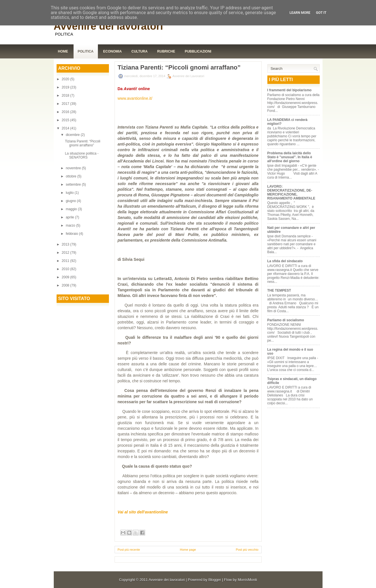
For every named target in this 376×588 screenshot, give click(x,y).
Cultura (140, 51)
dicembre (73, 135)
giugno (71, 201)
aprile (70, 217)
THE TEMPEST (279, 290)
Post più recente (129, 550)
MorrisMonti (247, 580)
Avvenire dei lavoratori (108, 26)
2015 (66, 120)
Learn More (300, 13)
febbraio (72, 234)
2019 (66, 87)
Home (63, 51)
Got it (321, 13)
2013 (66, 244)
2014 (66, 128)
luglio (70, 193)
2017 (66, 104)
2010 (66, 269)
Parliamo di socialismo (286, 320)
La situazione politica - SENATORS (82, 155)
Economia (113, 51)
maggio (72, 209)
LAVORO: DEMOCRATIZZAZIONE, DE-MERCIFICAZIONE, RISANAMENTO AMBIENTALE (291, 192)
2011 (66, 261)
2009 (66, 277)
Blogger (215, 580)
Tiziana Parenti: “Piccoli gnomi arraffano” (82, 143)
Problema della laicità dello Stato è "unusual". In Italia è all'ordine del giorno (290, 157)
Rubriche (166, 51)
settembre (74, 185)
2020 (66, 79)
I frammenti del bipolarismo (290, 90)
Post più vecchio (247, 550)
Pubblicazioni (198, 51)
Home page (188, 550)
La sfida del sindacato (285, 261)
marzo (71, 225)
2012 (66, 253)
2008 (66, 285)
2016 (66, 112)
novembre (74, 168)
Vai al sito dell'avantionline (143, 512)
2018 (66, 96)
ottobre (71, 176)
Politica (86, 51)
